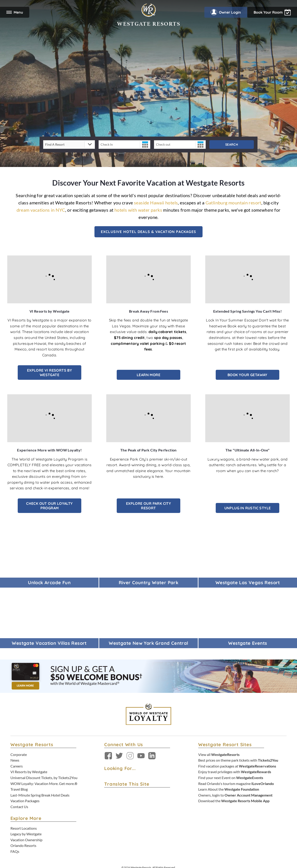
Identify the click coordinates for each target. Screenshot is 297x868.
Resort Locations (24, 828)
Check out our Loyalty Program (49, 506)
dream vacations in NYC (41, 210)
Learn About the (229, 789)
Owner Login (226, 12)
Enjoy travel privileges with (235, 772)
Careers (17, 766)
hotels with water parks (138, 210)
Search (232, 145)
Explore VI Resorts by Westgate (49, 373)
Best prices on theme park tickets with (238, 760)
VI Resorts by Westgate (29, 772)
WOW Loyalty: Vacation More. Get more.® (44, 783)
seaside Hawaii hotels (156, 203)
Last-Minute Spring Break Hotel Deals (40, 795)
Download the (234, 801)
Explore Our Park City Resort (148, 506)
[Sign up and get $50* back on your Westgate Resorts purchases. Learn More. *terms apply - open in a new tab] (148, 676)
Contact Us (19, 807)
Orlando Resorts (23, 845)
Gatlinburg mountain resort (233, 203)
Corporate (19, 754)
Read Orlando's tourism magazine (236, 783)
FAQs (15, 851)
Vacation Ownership (26, 840)
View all (219, 754)
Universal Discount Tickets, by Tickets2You (44, 778)
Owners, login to (235, 795)
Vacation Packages (25, 801)
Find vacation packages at (237, 766)
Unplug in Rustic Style (248, 508)
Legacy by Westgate (26, 834)
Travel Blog (19, 789)
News (15, 760)
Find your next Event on (231, 778)
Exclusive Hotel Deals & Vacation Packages (148, 232)
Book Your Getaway (247, 375)
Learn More (148, 375)
